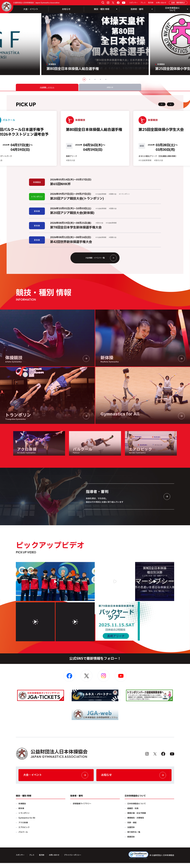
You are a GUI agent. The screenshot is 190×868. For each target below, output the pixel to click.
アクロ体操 (23, 828)
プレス (143, 3)
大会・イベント (31, 9)
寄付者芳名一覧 (134, 837)
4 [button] (100, 79)
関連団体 (131, 842)
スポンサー (133, 3)
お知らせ (66, 9)
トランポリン (24, 818)
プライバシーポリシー (75, 860)
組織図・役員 (133, 813)
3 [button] (95, 79)
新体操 (21, 813)
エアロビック (24, 832)
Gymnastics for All (27, 823)
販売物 (151, 3)
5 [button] (106, 79)
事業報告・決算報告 (136, 823)
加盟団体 (131, 832)
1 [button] (84, 79)
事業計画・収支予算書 (137, 818)
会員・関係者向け (178, 3)
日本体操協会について (137, 809)
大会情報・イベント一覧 (100, 261)
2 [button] (90, 79)
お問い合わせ (161, 3)
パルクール (23, 837)
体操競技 (22, 809)
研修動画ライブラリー (82, 809)
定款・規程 (132, 828)
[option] (95, 44)
